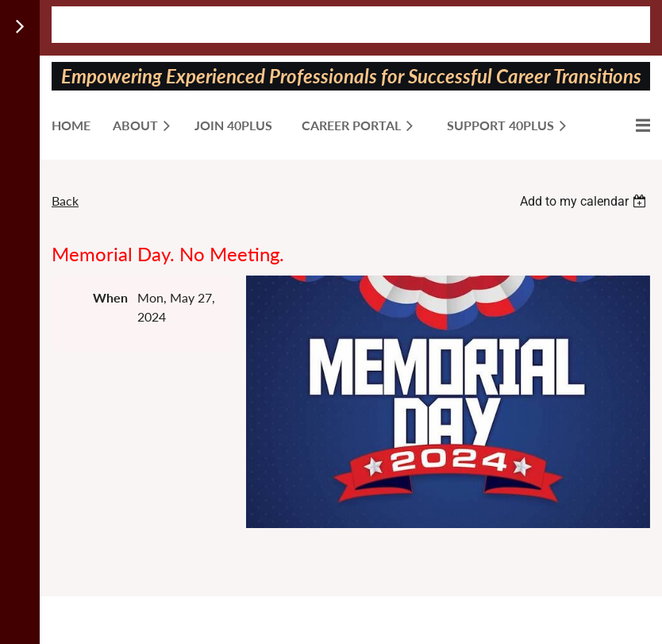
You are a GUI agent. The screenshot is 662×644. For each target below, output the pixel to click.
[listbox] (585, 201)
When (110, 297)
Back (65, 201)
